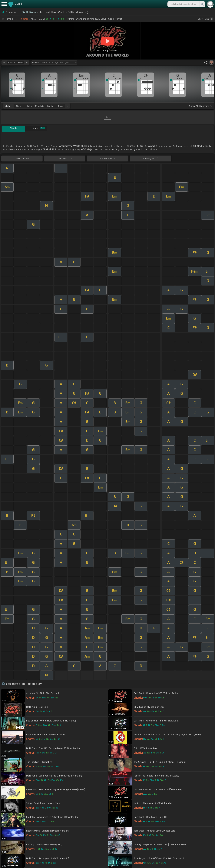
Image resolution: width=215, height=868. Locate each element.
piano (19, 106)
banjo (50, 106)
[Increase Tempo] (27, 63)
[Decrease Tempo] (4, 63)
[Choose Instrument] (68, 106)
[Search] (202, 4)
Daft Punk (29, 12)
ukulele (29, 106)
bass (61, 106)
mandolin (40, 106)
